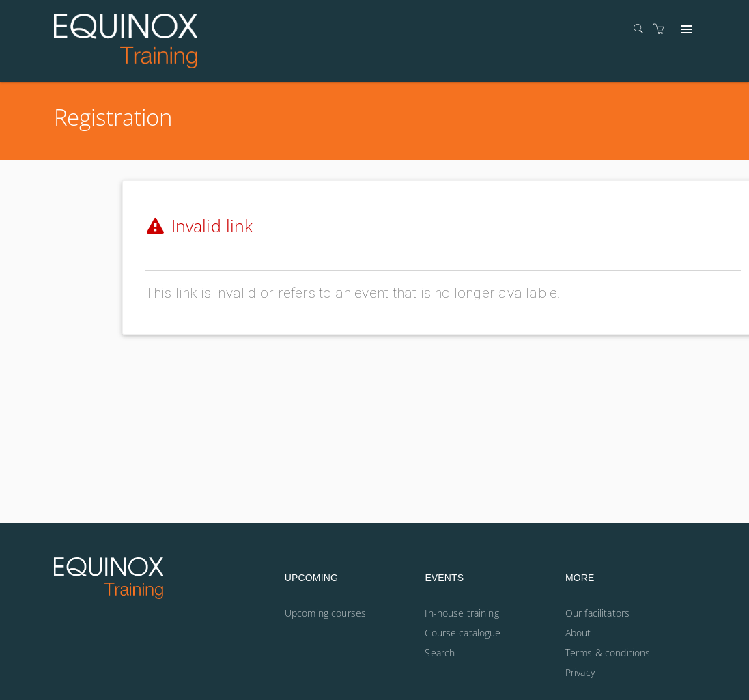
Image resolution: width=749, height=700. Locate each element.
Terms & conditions (608, 653)
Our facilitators (597, 613)
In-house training (462, 613)
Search (440, 653)
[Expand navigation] (685, 30)
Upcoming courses (325, 613)
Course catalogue (463, 633)
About (578, 633)
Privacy (580, 672)
